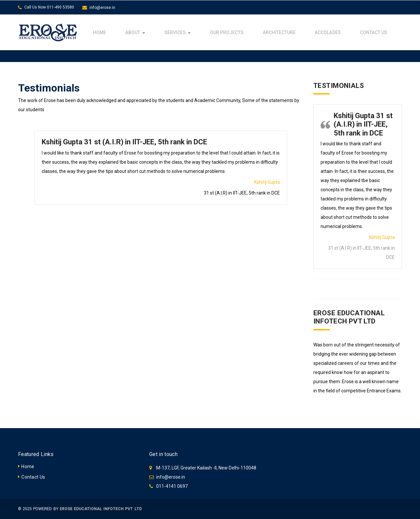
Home (28, 467)
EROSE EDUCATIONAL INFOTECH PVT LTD (101, 509)
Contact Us (33, 477)
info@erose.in (102, 8)
